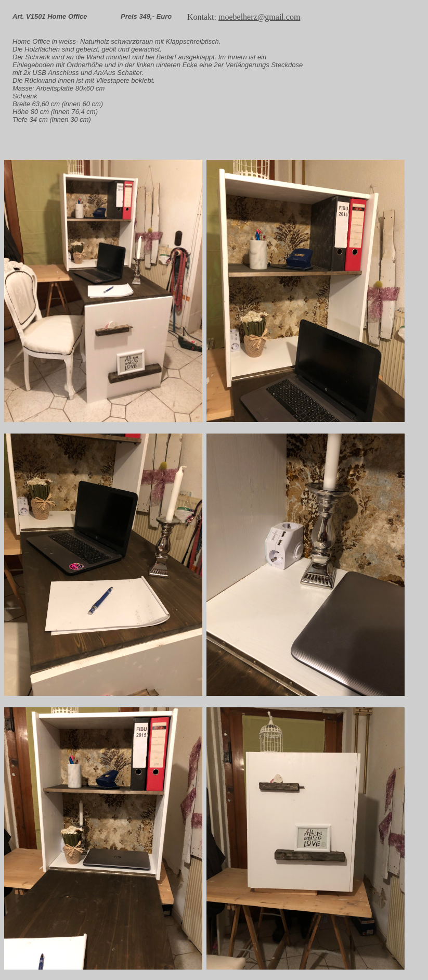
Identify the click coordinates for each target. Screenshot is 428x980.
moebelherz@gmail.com (259, 17)
